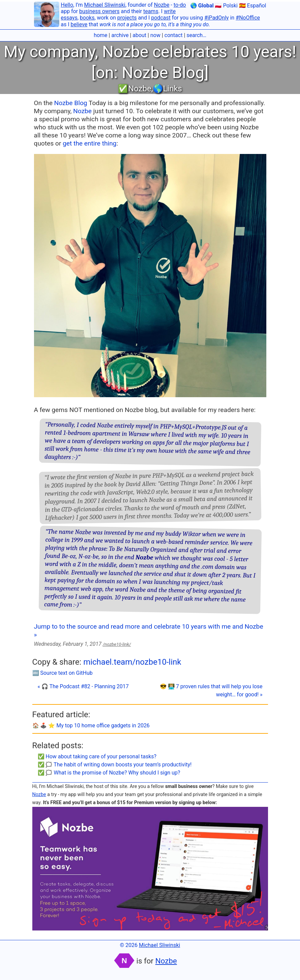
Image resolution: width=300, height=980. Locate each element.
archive (120, 35)
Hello (67, 5)
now (155, 35)
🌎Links (168, 89)
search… (196, 35)
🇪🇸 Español (253, 6)
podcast (161, 18)
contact (173, 35)
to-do (180, 5)
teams (151, 11)
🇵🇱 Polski (226, 6)
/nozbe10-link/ (117, 644)
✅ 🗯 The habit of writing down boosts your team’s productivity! (115, 765)
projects (127, 18)
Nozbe (162, 5)
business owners (99, 11)
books (87, 18)
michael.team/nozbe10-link (132, 662)
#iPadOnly (217, 18)
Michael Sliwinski (105, 5)
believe (79, 24)
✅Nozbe (135, 89)
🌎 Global (202, 6)
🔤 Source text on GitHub (63, 673)
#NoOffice (248, 18)
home (100, 35)
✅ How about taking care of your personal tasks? (97, 756)
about (140, 35)
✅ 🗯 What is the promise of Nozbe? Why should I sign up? (109, 773)
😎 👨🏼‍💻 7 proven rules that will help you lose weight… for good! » (211, 690)
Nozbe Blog (71, 103)
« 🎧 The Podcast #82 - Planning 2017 (83, 686)
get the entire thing (90, 143)
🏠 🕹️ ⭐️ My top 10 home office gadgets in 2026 (91, 725)
